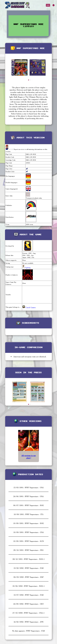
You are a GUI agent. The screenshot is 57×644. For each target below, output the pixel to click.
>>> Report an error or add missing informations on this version (26, 150)
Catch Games (29, 307)
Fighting (28, 267)
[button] (29, 80)
